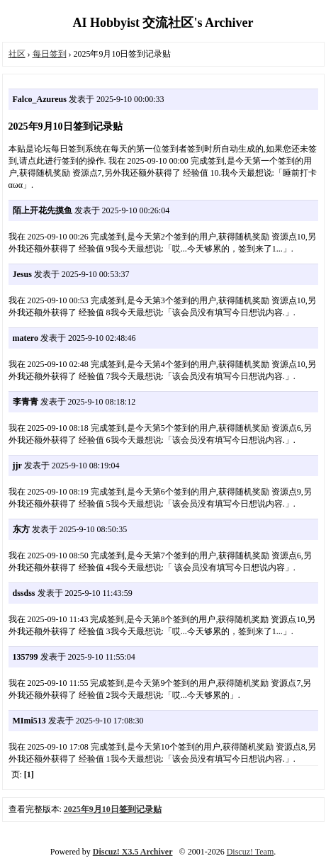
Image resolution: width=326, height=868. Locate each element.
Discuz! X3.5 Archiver (133, 852)
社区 (17, 54)
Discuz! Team (251, 852)
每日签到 (50, 54)
